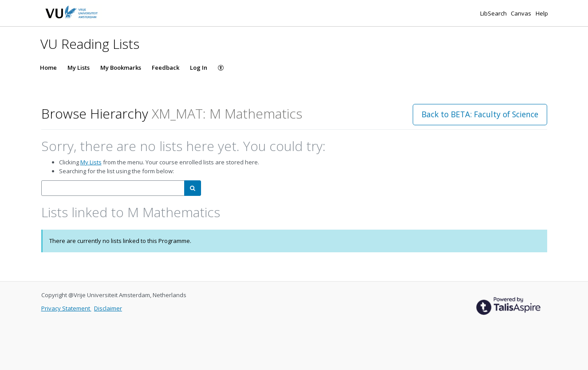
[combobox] (113, 188)
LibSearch (494, 13)
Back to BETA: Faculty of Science (480, 114)
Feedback (166, 68)
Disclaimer (108, 308)
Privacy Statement (66, 308)
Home (48, 68)
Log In (199, 68)
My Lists (79, 68)
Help (542, 13)
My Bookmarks (121, 68)
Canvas (522, 13)
